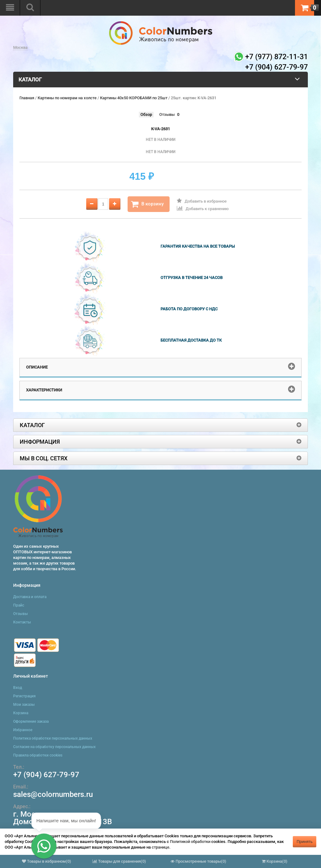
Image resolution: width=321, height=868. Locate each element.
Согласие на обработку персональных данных (54, 747)
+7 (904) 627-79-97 (46, 775)
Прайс (19, 605)
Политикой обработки (190, 842)
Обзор (146, 114)
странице (160, 847)
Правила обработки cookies (38, 755)
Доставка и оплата (30, 597)
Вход (18, 688)
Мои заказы (24, 705)
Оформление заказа (31, 721)
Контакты (22, 622)
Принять (305, 842)
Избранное (23, 730)
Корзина (21, 713)
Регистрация (24, 696)
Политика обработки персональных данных (53, 738)
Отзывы (167, 114)
